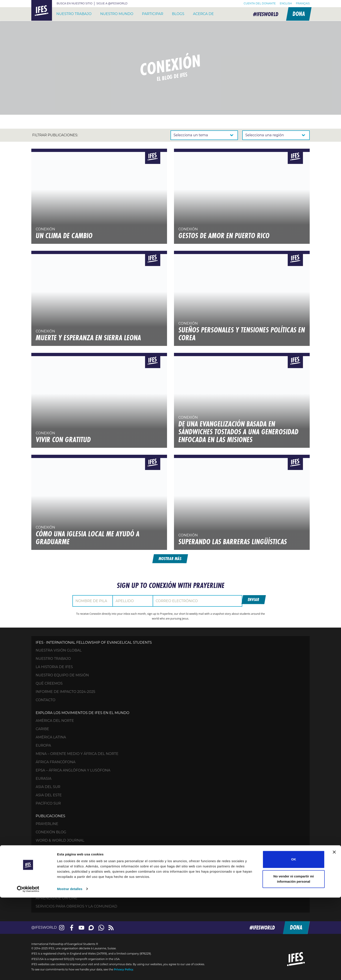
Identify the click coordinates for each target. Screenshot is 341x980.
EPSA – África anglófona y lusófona (73, 769)
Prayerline (47, 823)
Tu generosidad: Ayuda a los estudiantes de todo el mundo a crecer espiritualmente (124, 868)
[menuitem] (286, 4)
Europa (43, 744)
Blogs (178, 14)
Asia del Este (49, 794)
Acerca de (203, 14)
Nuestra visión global (59, 649)
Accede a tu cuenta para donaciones (74, 889)
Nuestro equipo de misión (62, 674)
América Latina (51, 736)
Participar (153, 14)
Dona (298, 14)
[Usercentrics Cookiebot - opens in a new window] (28, 972)
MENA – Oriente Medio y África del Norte (77, 753)
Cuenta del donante (260, 3)
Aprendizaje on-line (57, 897)
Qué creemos (49, 683)
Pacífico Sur (48, 802)
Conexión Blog (51, 831)
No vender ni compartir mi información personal (294, 961)
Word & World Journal (60, 839)
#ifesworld (263, 14)
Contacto (46, 699)
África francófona (56, 761)
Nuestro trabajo (74, 14)
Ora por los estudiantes (61, 860)
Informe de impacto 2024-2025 (65, 691)
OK (294, 942)
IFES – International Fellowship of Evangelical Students (42, 10)
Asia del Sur (48, 786)
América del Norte (55, 720)
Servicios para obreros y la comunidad (76, 905)
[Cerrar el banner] (334, 935)
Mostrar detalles (70, 971)
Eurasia (44, 777)
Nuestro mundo (117, 14)
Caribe (42, 728)
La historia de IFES (54, 666)
